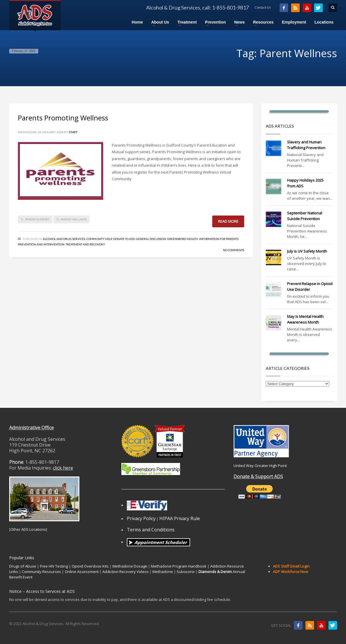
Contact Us (263, 7)
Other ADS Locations (28, 529)
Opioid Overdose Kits (90, 566)
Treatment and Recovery (85, 244)
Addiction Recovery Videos (126, 572)
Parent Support (37, 219)
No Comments (234, 250)
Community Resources (41, 572)
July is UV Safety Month (307, 251)
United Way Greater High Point (260, 466)
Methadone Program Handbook (179, 566)
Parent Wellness (74, 219)
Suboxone (186, 572)
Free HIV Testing (54, 566)
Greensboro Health (182, 239)
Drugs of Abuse (23, 566)
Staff (73, 132)
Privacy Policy (141, 518)
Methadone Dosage (130, 566)
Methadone (163, 572)
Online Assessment (82, 572)
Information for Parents (219, 239)
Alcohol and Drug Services (64, 239)
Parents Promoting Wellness (63, 118)
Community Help (99, 239)
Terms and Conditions (151, 530)
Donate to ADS (124, 239)
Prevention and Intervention (41, 244)
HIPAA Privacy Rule (180, 518)
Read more (228, 221)
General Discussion (151, 239)
